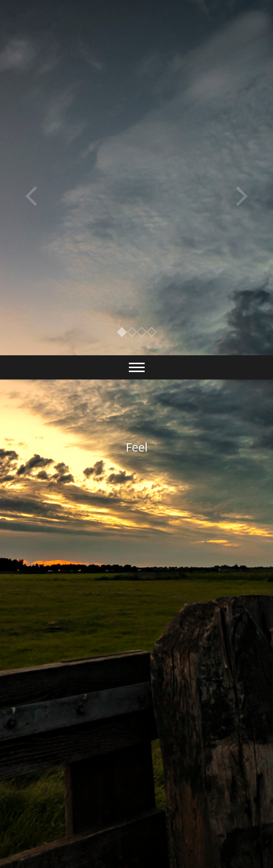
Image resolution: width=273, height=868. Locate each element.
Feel (137, 447)
